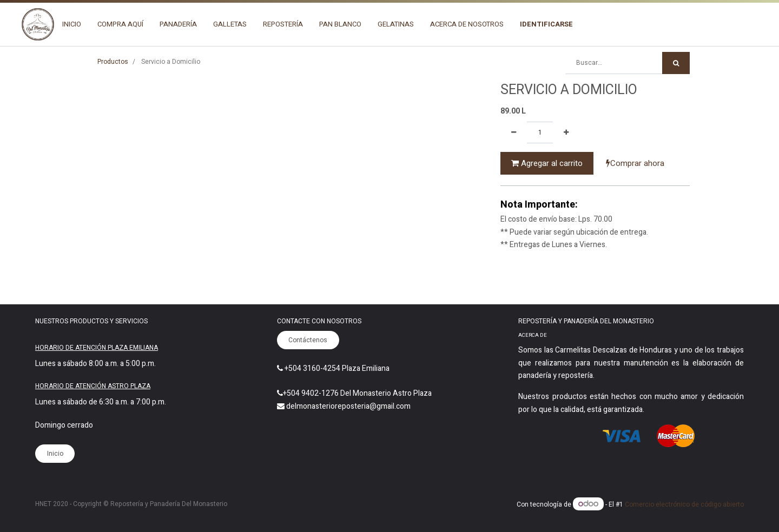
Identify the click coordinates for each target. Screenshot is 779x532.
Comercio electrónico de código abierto (684, 504)
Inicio (55, 454)
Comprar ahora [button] (635, 163)
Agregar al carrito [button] (547, 163)
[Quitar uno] (514, 132)
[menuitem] (72, 24)
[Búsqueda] (676, 63)
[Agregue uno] (566, 132)
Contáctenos (308, 340)
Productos (113, 62)
